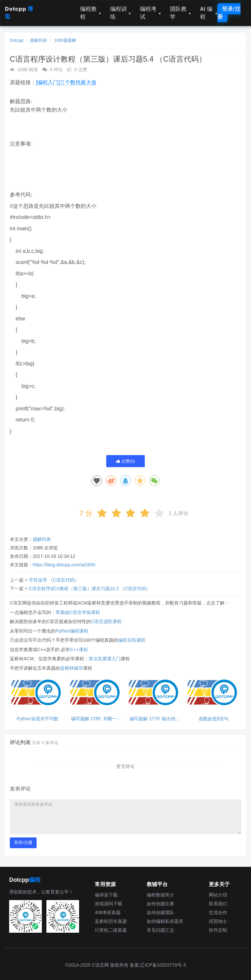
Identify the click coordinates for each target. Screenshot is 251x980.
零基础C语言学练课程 (78, 612)
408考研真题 (108, 912)
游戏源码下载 (109, 904)
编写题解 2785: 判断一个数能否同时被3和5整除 (96, 719)
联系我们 (218, 904)
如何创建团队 (160, 912)
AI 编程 (209, 13)
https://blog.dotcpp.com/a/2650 (64, 565)
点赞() (125, 461)
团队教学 (180, 13)
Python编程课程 (72, 631)
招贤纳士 (218, 921)
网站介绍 (218, 895)
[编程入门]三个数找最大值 (66, 82)
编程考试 (150, 13)
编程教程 (91, 13)
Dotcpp (17, 40)
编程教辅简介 (160, 895)
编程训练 (121, 13)
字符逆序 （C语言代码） (54, 580)
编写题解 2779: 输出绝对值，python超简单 (155, 719)
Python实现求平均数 (38, 719)
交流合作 (218, 912)
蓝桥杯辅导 (72, 668)
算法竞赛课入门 (105, 659)
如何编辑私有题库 (165, 921)
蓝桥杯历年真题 (111, 921)
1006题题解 (65, 40)
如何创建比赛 (160, 904)
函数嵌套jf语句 (214, 719)
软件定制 (218, 930)
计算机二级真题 (111, 930)
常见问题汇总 (160, 930)
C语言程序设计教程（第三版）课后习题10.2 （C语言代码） (90, 589)
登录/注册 (229, 13)
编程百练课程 (132, 640)
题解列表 (39, 40)
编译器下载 (106, 895)
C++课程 (79, 650)
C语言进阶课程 (106, 621)
